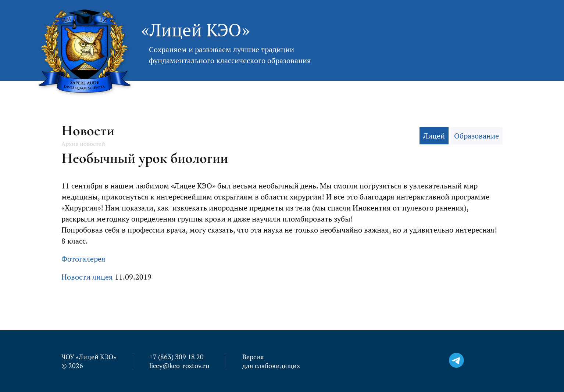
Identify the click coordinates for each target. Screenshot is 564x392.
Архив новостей (83, 144)
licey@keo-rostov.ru (179, 366)
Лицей (434, 136)
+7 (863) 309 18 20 (176, 357)
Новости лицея (87, 277)
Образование (476, 136)
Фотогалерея (83, 259)
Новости (88, 130)
